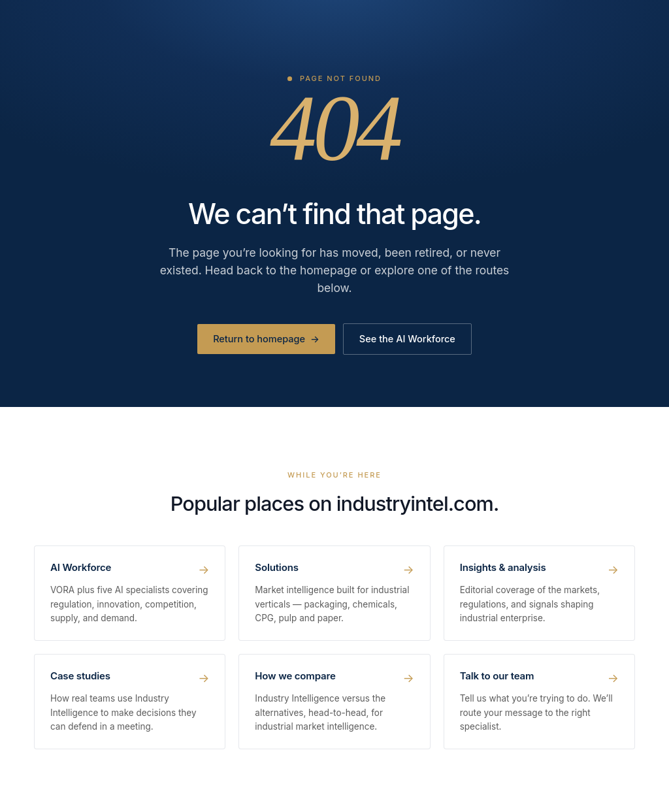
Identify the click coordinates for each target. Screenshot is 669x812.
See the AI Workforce (407, 339)
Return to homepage (266, 339)
